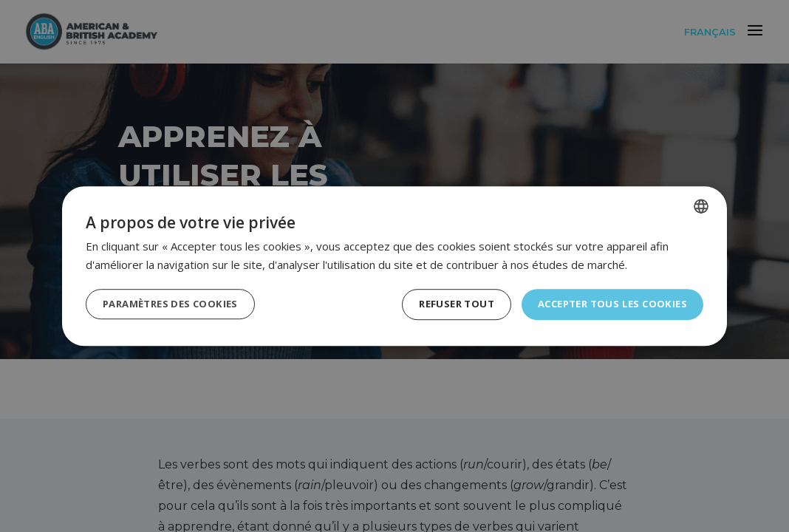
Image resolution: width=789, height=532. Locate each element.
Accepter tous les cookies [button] (607, 304)
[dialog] (394, 266)
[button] (175, 304)
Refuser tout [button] (443, 304)
